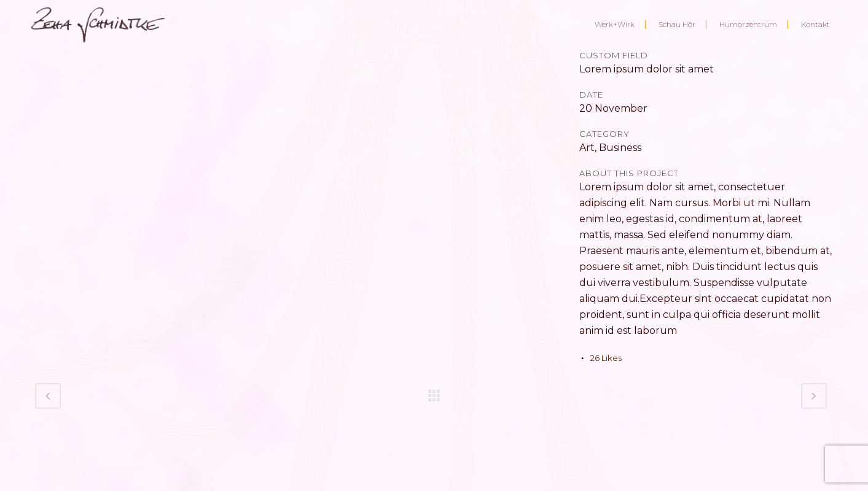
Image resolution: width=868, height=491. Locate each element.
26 (606, 358)
